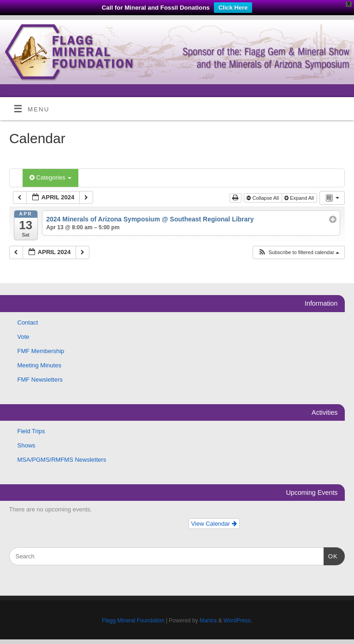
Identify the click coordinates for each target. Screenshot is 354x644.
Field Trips (31, 431)
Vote (24, 337)
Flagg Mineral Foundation (133, 621)
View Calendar (214, 524)
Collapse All (263, 198)
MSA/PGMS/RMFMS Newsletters (62, 460)
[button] (298, 252)
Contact (28, 322)
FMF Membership (41, 351)
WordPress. (238, 621)
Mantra (208, 621)
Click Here (233, 8)
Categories (50, 177)
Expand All (300, 198)
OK (331, 555)
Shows (27, 445)
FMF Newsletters (40, 380)
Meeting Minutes (39, 365)
